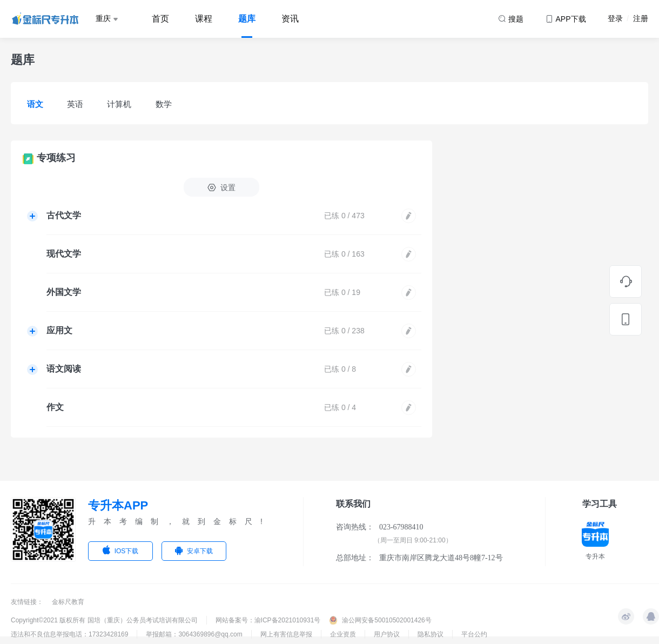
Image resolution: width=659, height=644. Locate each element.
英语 (75, 104)
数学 (164, 104)
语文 (35, 104)
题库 (247, 19)
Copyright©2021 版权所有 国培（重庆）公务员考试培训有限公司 (104, 620)
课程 (204, 19)
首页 (160, 19)
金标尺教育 (68, 602)
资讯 (290, 19)
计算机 (119, 104)
